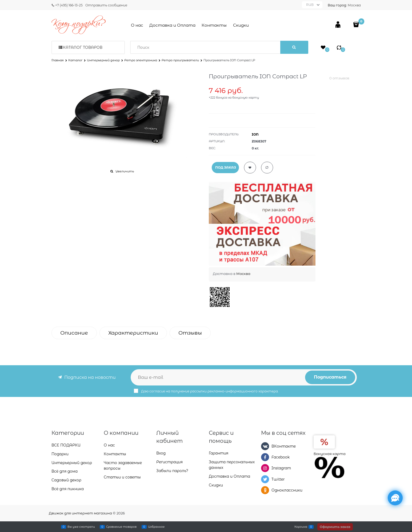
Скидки (241, 25)
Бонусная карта (330, 454)
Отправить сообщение (106, 5)
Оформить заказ (335, 527)
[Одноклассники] (265, 490)
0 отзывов (339, 78)
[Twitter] (265, 479)
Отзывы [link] (190, 333)
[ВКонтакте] (265, 446)
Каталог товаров (83, 47)
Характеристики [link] (133, 333)
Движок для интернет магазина (80, 513)
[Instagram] (265, 468)
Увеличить (125, 171)
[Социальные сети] (395, 498)
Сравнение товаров (121, 527)
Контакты (214, 25)
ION (255, 134)
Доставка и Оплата (172, 25)
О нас (137, 25)
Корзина (301, 527)
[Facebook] (265, 457)
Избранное (156, 527)
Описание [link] (74, 333)
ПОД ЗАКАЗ (226, 167)
